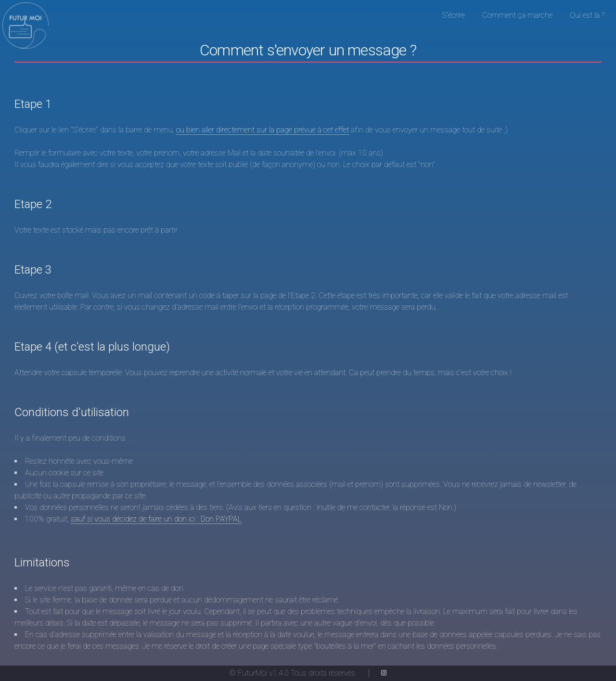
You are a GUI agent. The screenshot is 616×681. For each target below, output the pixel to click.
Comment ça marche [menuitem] (517, 15)
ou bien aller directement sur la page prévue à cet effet (263, 130)
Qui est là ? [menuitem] (587, 15)
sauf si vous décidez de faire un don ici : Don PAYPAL (156, 519)
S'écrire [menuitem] (454, 15)
